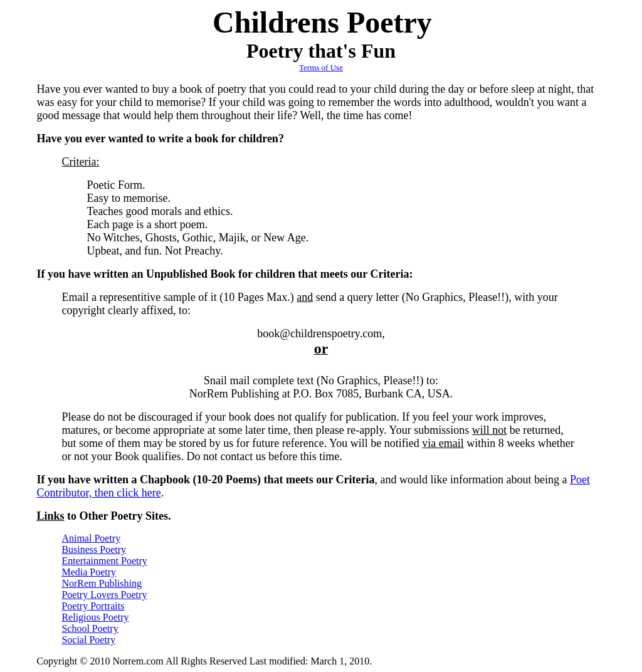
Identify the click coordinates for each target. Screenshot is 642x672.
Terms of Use (321, 67)
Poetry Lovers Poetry (104, 595)
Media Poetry (89, 572)
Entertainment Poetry (104, 561)
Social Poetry (88, 640)
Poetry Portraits (93, 606)
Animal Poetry (91, 538)
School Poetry (90, 628)
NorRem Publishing (102, 583)
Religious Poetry (95, 617)
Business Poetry (94, 549)
